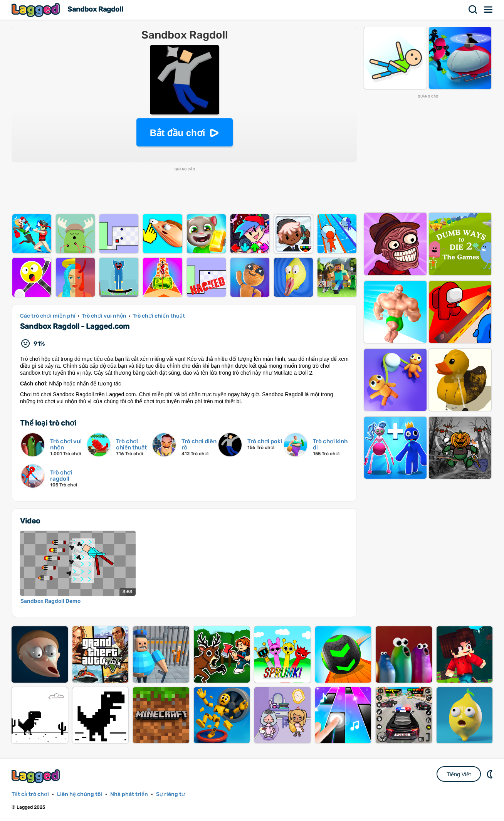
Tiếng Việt (459, 774)
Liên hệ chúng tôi (80, 794)
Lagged (37, 10)
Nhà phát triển (129, 794)
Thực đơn (489, 10)
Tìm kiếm (473, 10)
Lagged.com (37, 776)
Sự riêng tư (171, 794)
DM (491, 774)
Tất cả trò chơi (30, 794)
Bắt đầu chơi (178, 133)
